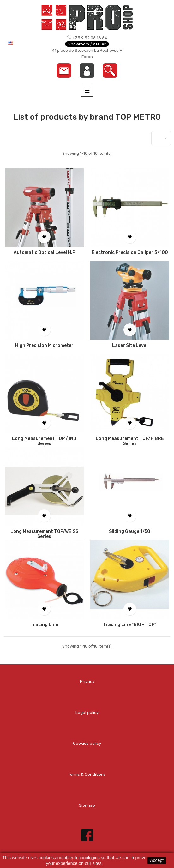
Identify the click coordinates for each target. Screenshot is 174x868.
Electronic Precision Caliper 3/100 (130, 253)
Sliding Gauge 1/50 (130, 532)
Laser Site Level (130, 346)
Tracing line (44, 625)
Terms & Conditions (87, 774)
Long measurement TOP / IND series (44, 441)
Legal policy (87, 712)
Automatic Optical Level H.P (44, 253)
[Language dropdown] (22, 43)
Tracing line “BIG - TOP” (130, 625)
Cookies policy (87, 743)
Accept (157, 860)
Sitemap (87, 805)
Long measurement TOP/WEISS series (44, 534)
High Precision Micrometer (44, 346)
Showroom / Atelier (87, 44)
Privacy (87, 681)
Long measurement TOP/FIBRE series (130, 441)
